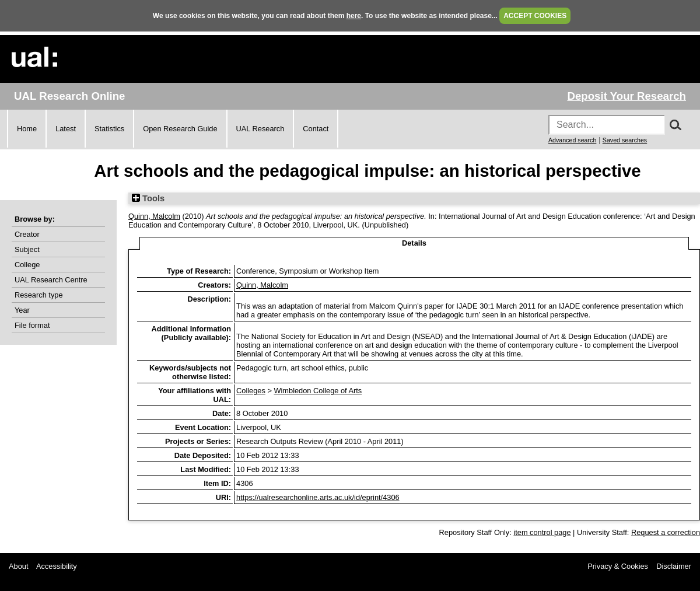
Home (27, 129)
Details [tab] (414, 243)
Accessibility (57, 566)
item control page (542, 532)
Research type (39, 295)
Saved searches (625, 140)
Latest (66, 129)
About (18, 566)
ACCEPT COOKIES (535, 16)
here (354, 16)
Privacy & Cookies (618, 566)
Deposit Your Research (626, 96)
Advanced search (572, 140)
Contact (316, 129)
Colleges (251, 391)
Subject (27, 249)
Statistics (109, 129)
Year (22, 310)
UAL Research (260, 129)
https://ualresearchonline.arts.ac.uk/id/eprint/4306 (318, 497)
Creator (27, 234)
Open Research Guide (180, 129)
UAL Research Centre (51, 280)
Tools (148, 198)
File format (32, 325)
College (27, 265)
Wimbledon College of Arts (318, 391)
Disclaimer (674, 566)
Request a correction (666, 532)
